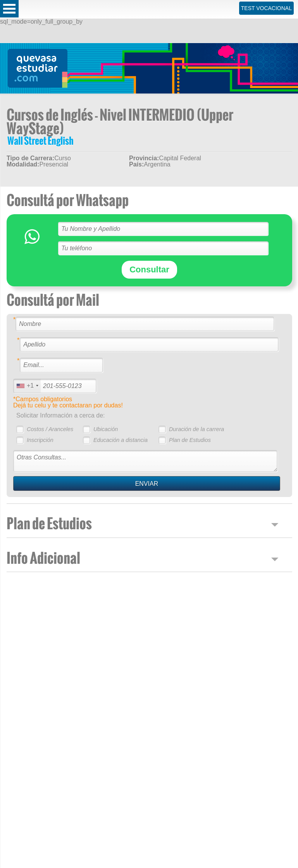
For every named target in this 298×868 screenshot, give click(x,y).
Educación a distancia (121, 440)
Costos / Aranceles (50, 429)
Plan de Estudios (190, 440)
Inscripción (40, 440)
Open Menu (9, 9)
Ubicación (106, 429)
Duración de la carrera (196, 429)
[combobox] (27, 386)
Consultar (149, 269)
